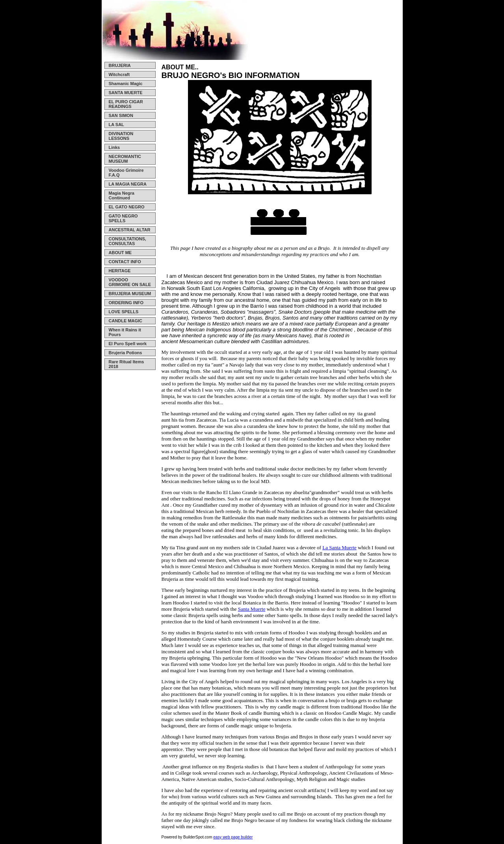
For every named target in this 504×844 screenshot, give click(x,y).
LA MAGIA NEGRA (128, 184)
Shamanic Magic (126, 84)
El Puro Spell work (128, 344)
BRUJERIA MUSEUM (130, 294)
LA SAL (116, 125)
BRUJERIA (120, 65)
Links (114, 147)
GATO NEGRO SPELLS (123, 218)
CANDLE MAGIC (126, 321)
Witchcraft (119, 74)
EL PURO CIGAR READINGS (126, 104)
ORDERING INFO (126, 303)
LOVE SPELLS (124, 312)
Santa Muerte (252, 609)
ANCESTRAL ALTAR (130, 230)
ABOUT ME (120, 253)
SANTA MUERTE (126, 93)
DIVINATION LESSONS (121, 136)
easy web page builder (233, 837)
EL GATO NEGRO (127, 207)
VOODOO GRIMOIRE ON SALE (130, 282)
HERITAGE (120, 271)
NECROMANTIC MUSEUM (125, 159)
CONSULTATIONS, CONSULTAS (127, 241)
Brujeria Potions (126, 353)
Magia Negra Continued (122, 195)
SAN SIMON (121, 115)
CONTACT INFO (125, 262)
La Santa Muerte (339, 547)
